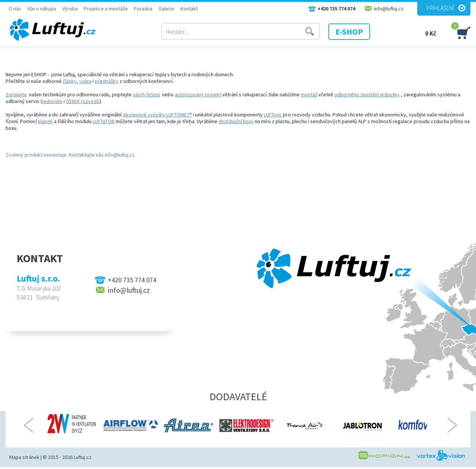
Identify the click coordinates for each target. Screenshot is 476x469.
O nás (15, 9)
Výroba (70, 9)
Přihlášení (440, 8)
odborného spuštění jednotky (367, 94)
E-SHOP (349, 32)
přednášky (107, 81)
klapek (45, 121)
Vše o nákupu (42, 9)
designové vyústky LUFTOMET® (157, 115)
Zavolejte (16, 94)
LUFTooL (273, 115)
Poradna (143, 9)
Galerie (166, 9)
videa (85, 81)
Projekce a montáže (106, 9)
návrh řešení (146, 94)
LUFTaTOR (104, 121)
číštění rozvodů (83, 101)
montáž (309, 94)
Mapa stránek (24, 457)
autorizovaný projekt (198, 94)
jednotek (52, 101)
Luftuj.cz (83, 457)
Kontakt (189, 9)
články (70, 81)
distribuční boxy (236, 121)
